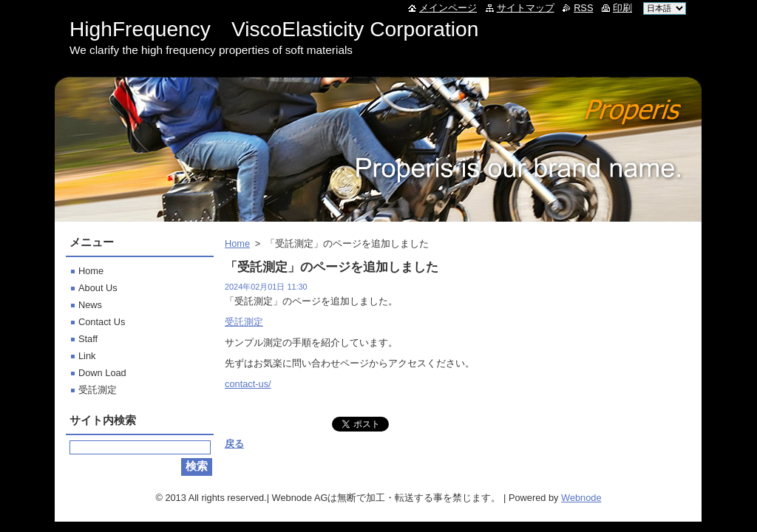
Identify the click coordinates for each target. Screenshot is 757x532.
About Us (98, 288)
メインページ (448, 8)
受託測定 (244, 322)
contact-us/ (248, 384)
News (90, 305)
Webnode (581, 498)
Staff (88, 339)
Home (237, 243)
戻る (234, 444)
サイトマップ (526, 8)
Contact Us (102, 322)
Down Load (102, 373)
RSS (583, 8)
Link (87, 356)
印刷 (622, 8)
